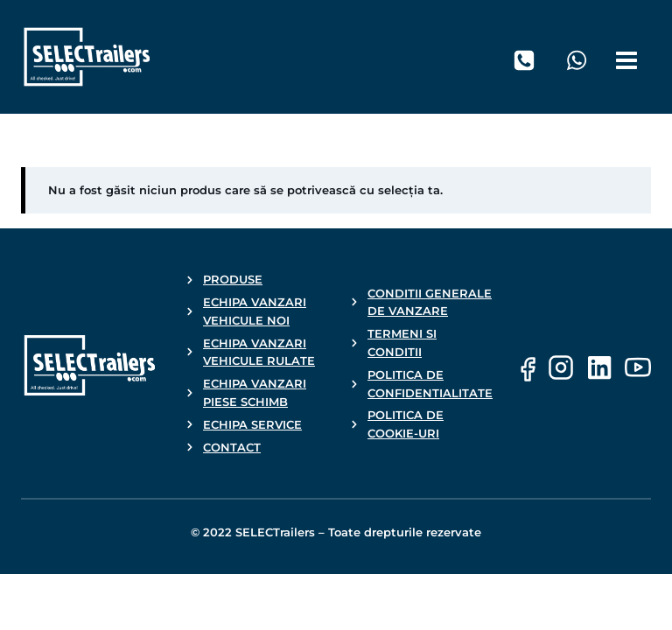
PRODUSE (233, 279)
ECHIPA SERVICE (252, 424)
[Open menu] (630, 57)
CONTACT (232, 447)
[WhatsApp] (577, 60)
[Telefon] (524, 60)
